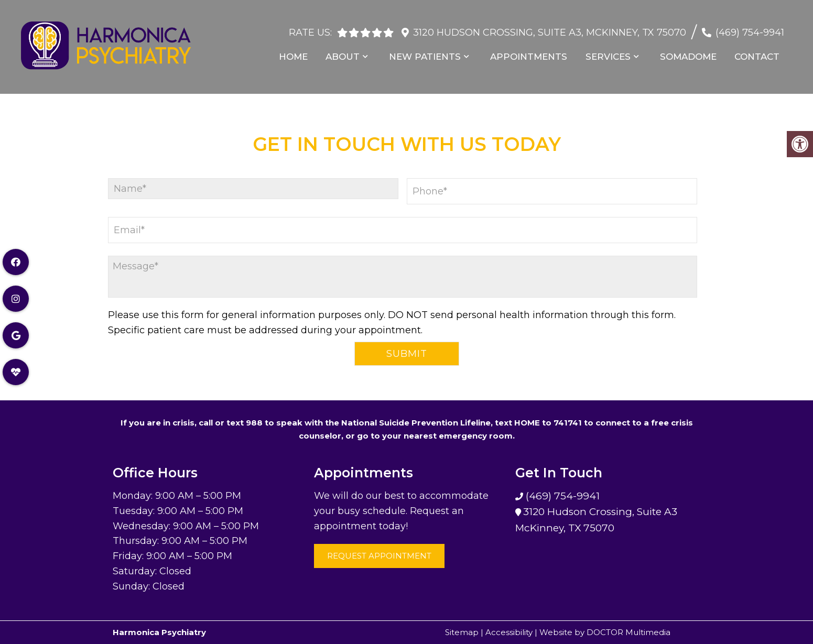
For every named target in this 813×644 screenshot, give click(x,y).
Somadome (690, 52)
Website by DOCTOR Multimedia (605, 632)
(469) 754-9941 (750, 28)
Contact (758, 52)
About (350, 52)
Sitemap (462, 632)
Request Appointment (379, 556)
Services (611, 52)
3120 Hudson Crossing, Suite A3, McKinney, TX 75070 (550, 28)
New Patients (431, 52)
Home (302, 52)
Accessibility (509, 632)
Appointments (534, 52)
